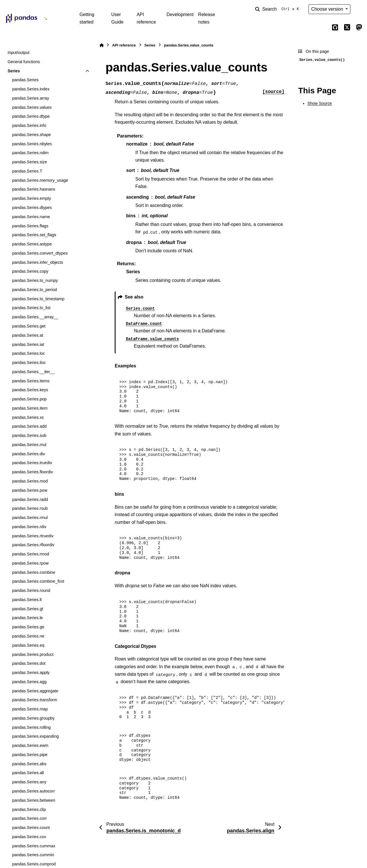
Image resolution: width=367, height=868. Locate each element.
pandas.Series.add (29, 426)
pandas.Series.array (31, 98)
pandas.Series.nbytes (32, 144)
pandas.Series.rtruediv (33, 536)
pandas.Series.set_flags (34, 235)
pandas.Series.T (27, 171)
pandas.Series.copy (30, 271)
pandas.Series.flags (30, 226)
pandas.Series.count (31, 828)
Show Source (320, 103)
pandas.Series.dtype (31, 116)
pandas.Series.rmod (31, 554)
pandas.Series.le (27, 618)
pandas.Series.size (30, 162)
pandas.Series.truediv (32, 463)
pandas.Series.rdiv (29, 527)
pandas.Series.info (29, 125)
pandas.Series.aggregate (35, 691)
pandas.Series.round (31, 590)
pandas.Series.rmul (30, 518)
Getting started (87, 18)
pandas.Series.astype (32, 244)
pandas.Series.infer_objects (38, 262)
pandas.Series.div (28, 454)
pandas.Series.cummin (33, 855)
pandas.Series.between (34, 800)
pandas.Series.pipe (30, 755)
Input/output (18, 53)
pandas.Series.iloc (29, 363)
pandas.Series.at (28, 335)
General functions (24, 62)
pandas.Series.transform (35, 700)
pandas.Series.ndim (30, 153)
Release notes (207, 18)
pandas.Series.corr (29, 818)
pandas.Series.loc (28, 353)
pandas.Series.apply (31, 673)
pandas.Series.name (31, 217)
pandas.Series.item (30, 408)
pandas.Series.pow (30, 490)
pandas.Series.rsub (30, 508)
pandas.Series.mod (30, 481)
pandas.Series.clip (29, 809)
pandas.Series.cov (29, 837)
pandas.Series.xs (28, 417)
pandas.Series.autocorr (33, 791)
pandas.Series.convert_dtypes (40, 253)
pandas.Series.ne (28, 636)
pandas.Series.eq (28, 645)
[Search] (278, 9)
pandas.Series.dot (29, 663)
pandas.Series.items (31, 381)
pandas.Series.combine (34, 572)
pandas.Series (25, 80)
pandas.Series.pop (29, 399)
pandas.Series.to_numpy (35, 280)
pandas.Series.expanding (35, 736)
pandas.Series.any (29, 782)
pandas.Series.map (30, 709)
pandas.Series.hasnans (34, 189)
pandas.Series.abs (29, 764)
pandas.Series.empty (31, 198)
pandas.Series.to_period (34, 290)
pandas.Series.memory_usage (40, 180)
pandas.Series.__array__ (35, 317)
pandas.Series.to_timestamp (38, 299)
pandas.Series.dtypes (32, 208)
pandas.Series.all (28, 773)
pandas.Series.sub (29, 435)
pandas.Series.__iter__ (33, 372)
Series (14, 71)
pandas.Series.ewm (30, 745)
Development (180, 14)
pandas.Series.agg (29, 682)
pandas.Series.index (31, 89)
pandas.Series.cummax (34, 846)
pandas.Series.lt (27, 600)
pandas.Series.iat (28, 344)
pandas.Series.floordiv (32, 472)
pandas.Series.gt (28, 609)
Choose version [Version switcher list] (328, 9)
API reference (147, 18)
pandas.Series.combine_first (38, 581)
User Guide (117, 18)
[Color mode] (359, 9)
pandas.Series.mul (29, 445)
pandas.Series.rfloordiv (33, 545)
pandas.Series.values (32, 107)
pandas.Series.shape (31, 135)
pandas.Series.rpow (30, 563)
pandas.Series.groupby (33, 718)
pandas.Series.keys (30, 390)
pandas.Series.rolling (31, 727)
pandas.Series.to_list (31, 308)
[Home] (101, 45)
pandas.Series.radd (30, 499)
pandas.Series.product (33, 654)
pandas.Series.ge (28, 627)
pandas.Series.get (29, 326)
